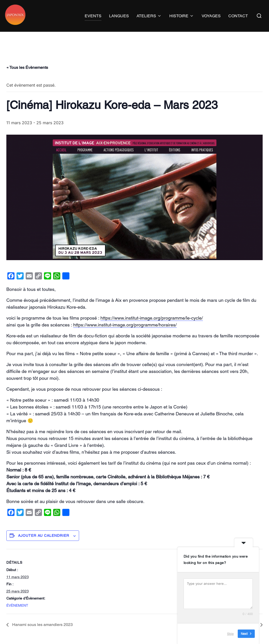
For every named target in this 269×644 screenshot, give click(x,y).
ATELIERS (149, 16)
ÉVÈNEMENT (17, 615)
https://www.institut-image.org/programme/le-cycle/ (152, 328)
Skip (230, 634)
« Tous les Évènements (27, 77)
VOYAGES (211, 16)
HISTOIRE (182, 16)
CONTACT (238, 16)
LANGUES (119, 16)
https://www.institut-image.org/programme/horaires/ (125, 335)
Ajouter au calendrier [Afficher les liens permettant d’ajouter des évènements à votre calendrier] (44, 545)
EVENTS (93, 16)
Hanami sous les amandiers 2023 (42, 634)
